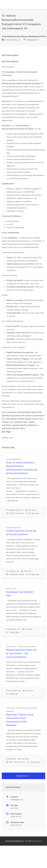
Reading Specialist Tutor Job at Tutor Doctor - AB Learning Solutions (21, 653)
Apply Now (24, 776)
